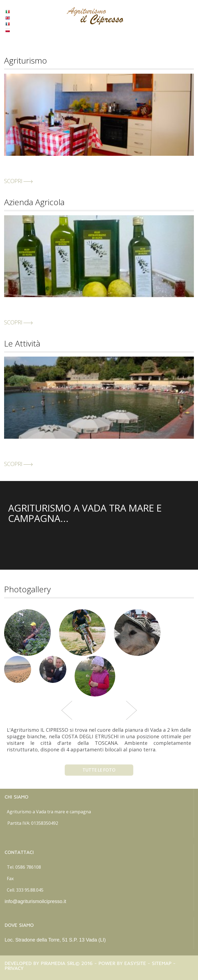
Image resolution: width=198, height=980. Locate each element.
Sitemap (162, 963)
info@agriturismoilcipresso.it (35, 901)
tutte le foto (99, 770)
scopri (18, 181)
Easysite (135, 963)
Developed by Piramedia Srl (40, 963)
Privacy (14, 968)
